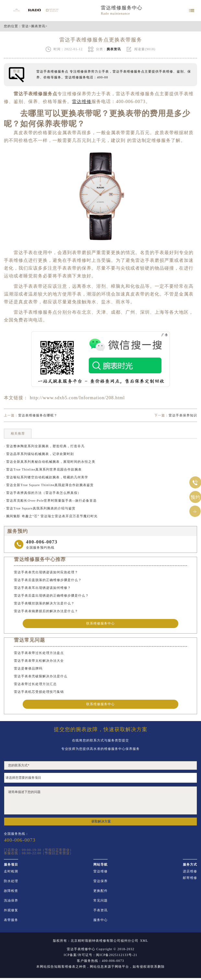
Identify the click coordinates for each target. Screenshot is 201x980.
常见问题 (100, 901)
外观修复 (11, 910)
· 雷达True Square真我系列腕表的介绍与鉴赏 (40, 508)
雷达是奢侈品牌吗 (28, 668)
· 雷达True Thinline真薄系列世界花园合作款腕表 (43, 469)
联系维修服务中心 (100, 623)
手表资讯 (100, 910)
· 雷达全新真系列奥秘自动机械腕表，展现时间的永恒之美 (50, 462)
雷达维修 (100, 871)
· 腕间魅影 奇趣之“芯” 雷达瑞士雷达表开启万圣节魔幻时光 (51, 516)
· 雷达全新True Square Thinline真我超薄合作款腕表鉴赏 (49, 485)
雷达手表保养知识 (183, 415)
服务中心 (100, 920)
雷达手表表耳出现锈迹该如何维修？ (42, 588)
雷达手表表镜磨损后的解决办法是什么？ (46, 611)
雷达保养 (100, 881)
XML (144, 941)
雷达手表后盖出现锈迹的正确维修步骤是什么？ (51, 595)
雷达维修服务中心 (122, 8)
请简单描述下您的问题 (100, 800)
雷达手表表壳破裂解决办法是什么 (41, 676)
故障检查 (11, 891)
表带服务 (11, 920)
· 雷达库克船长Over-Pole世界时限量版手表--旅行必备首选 (50, 501)
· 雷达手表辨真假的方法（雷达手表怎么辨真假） (42, 493)
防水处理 (11, 881)
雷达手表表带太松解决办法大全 (39, 661)
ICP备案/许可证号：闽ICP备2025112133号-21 (101, 955)
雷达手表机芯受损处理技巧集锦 (39, 692)
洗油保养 (11, 901)
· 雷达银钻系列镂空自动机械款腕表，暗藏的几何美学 (46, 477)
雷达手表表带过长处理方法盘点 (39, 653)
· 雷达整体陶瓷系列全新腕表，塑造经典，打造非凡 (44, 446)
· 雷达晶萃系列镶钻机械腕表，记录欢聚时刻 (39, 454)
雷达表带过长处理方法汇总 (35, 684)
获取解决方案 (101, 821)
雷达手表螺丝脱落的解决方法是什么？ (44, 603)
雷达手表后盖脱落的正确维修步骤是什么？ (48, 580)
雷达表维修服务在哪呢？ (38, 415)
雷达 (25, 26)
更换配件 (100, 891)
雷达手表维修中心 (81, 949)
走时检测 (11, 871)
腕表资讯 (38, 26)
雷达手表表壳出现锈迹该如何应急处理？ (46, 572)
